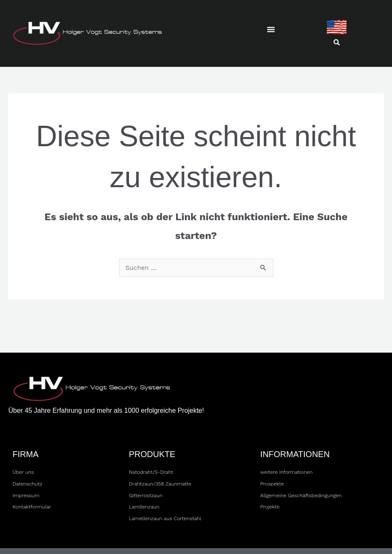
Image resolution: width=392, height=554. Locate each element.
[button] (271, 29)
